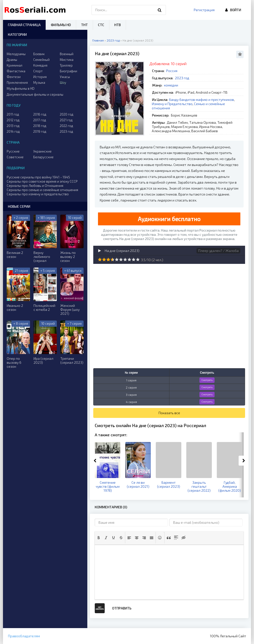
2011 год (13, 114)
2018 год (40, 126)
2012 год (13, 120)
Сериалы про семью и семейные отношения (42, 190)
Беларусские (43, 157)
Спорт (38, 71)
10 (138, 260)
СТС (101, 25)
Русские (13, 151)
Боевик (39, 54)
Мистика (67, 60)
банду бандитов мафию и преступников (201, 100)
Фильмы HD (61, 25)
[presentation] (99, 538)
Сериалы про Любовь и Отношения (35, 185)
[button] (99, 538)
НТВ (118, 25)
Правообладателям (24, 636)
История (40, 77)
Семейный (41, 60)
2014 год (13, 131)
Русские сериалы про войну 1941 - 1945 (38, 177)
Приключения (17, 82)
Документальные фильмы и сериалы (35, 94)
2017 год (40, 120)
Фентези (14, 77)
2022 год (66, 126)
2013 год (13, 126)
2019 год (40, 131)
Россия (172, 71)
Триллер (66, 65)
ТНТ (84, 25)
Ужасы (65, 77)
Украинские (42, 151)
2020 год (67, 114)
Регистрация (204, 10)
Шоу (63, 82)
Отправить (122, 608)
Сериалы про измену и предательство (38, 194)
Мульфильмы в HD (21, 88)
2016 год (40, 114)
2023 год (182, 78)
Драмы (12, 60)
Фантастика (16, 71)
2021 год (66, 120)
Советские (15, 157)
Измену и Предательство (172, 104)
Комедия (40, 65)
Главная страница (24, 25)
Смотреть (207, 380)
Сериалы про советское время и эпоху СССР (42, 181)
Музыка (39, 82)
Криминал (15, 65)
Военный (67, 54)
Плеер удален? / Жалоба (218, 251)
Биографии (68, 71)
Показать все (169, 413)
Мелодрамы (16, 54)
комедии (171, 85)
